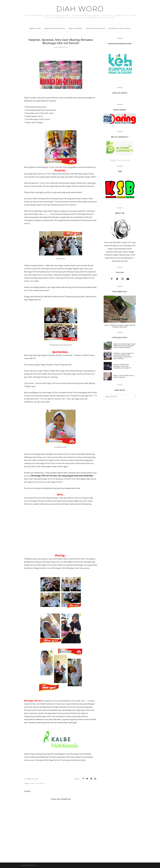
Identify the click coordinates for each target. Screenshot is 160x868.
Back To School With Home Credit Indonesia (123, 376)
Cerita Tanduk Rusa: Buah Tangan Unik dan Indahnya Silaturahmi (120, 326)
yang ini (46, 214)
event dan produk (38, 784)
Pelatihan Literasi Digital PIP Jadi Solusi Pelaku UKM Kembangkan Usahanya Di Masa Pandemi (124, 356)
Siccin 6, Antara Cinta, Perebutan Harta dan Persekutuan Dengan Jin (122, 366)
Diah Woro (80, 9)
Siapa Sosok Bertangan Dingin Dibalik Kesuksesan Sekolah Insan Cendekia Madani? (124, 346)
